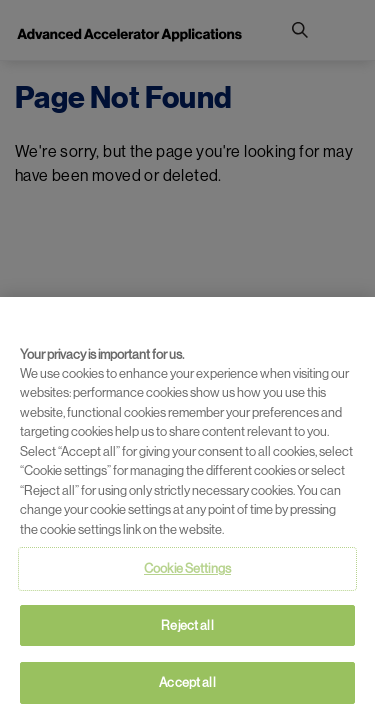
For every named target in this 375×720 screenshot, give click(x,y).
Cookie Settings (187, 568)
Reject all (187, 625)
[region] (187, 508)
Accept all (187, 682)
